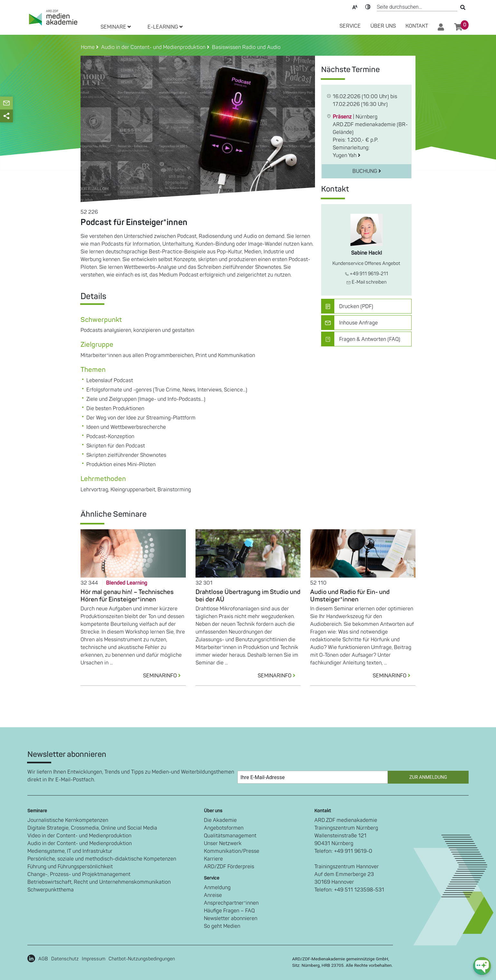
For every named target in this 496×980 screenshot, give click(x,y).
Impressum (94, 959)
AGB (43, 959)
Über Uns (383, 26)
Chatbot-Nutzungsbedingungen (142, 959)
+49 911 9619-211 (367, 274)
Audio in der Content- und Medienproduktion (80, 843)
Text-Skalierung (355, 6)
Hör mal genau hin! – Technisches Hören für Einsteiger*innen (127, 596)
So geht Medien (222, 926)
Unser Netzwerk (223, 843)
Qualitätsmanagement (230, 836)
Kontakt (417, 26)
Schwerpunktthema (51, 890)
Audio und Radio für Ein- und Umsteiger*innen (350, 596)
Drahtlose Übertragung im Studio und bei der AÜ (248, 596)
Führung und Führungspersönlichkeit (70, 867)
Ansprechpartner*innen (231, 903)
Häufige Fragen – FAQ (229, 911)
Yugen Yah (347, 155)
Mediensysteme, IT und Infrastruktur (70, 851)
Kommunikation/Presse (232, 851)
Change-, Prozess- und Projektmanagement (79, 874)
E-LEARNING (165, 27)
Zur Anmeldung (428, 777)
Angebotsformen (224, 828)
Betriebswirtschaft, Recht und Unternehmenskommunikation (99, 882)
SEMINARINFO (164, 676)
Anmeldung (217, 888)
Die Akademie (220, 820)
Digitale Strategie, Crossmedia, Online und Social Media (92, 828)
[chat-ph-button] (482, 966)
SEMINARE (116, 27)
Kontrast (368, 6)
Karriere (213, 859)
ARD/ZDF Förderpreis (229, 867)
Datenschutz (65, 959)
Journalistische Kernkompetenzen (68, 820)
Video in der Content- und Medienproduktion (79, 836)
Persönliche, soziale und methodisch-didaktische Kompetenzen (102, 859)
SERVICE (350, 26)
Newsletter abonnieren (231, 919)
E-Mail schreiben (366, 282)
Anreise (213, 895)
